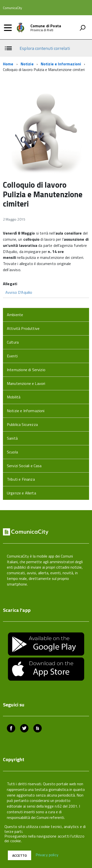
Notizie (27, 64)
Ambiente (15, 315)
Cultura (13, 342)
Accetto (20, 855)
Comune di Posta (46, 26)
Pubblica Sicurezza (22, 424)
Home (8, 64)
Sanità (12, 438)
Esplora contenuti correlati (45, 48)
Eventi (12, 356)
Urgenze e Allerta (21, 493)
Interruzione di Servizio (26, 370)
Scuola (12, 452)
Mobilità (14, 397)
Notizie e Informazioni (61, 64)
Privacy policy (47, 855)
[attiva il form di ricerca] (82, 28)
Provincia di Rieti (42, 30)
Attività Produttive (23, 328)
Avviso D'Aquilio (19, 292)
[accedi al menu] (8, 28)
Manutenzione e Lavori (26, 383)
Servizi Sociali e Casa (24, 466)
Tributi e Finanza (21, 479)
